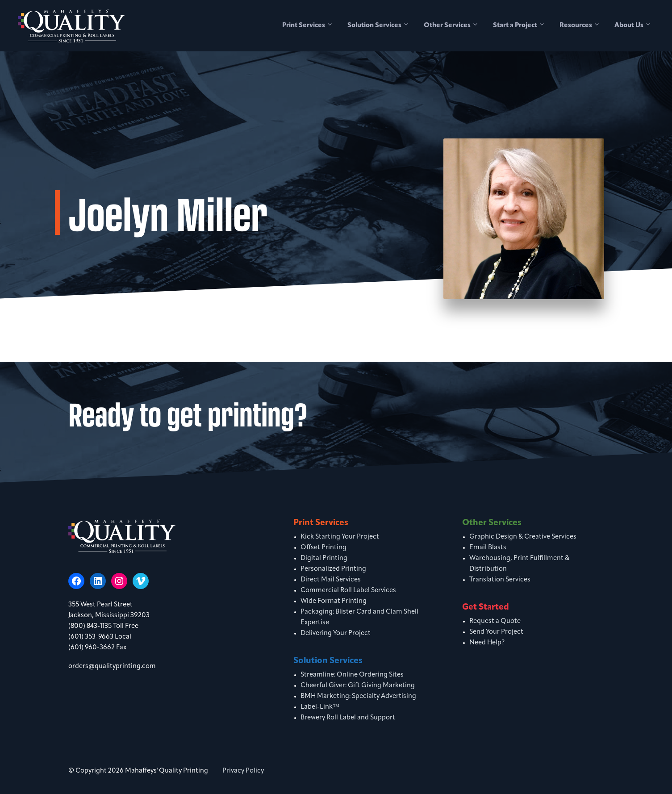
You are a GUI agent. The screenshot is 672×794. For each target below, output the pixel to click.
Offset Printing (323, 548)
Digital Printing (324, 558)
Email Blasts (488, 548)
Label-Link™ (320, 707)
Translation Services (500, 580)
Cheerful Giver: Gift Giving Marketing (358, 686)
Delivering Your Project (336, 633)
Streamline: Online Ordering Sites (352, 675)
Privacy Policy (243, 771)
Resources (583, 26)
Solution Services (382, 26)
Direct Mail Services (331, 580)
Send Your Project (496, 632)
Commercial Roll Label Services (348, 591)
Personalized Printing (333, 569)
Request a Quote (495, 621)
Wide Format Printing (334, 601)
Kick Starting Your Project (340, 537)
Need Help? (487, 643)
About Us (637, 26)
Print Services (311, 26)
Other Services (455, 26)
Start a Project (523, 26)
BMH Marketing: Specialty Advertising (358, 696)
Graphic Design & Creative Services (523, 537)
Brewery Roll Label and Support (348, 718)
